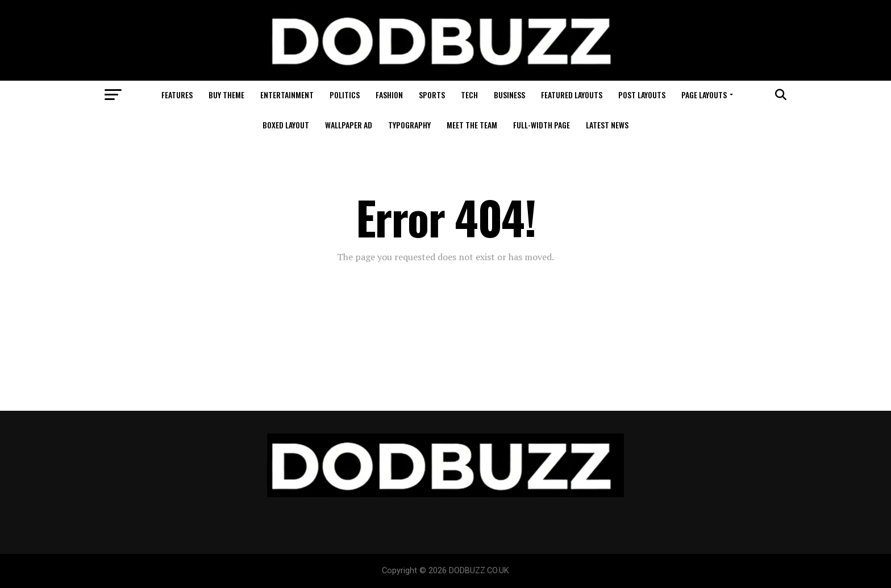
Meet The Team (472, 125)
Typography (409, 125)
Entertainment (287, 95)
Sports (432, 95)
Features (177, 95)
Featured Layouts (572, 95)
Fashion (389, 95)
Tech (469, 95)
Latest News (607, 125)
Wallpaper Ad (349, 125)
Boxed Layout (286, 125)
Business (509, 95)
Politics (345, 95)
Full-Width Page (542, 125)
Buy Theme (226, 95)
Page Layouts (704, 95)
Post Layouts (642, 95)
